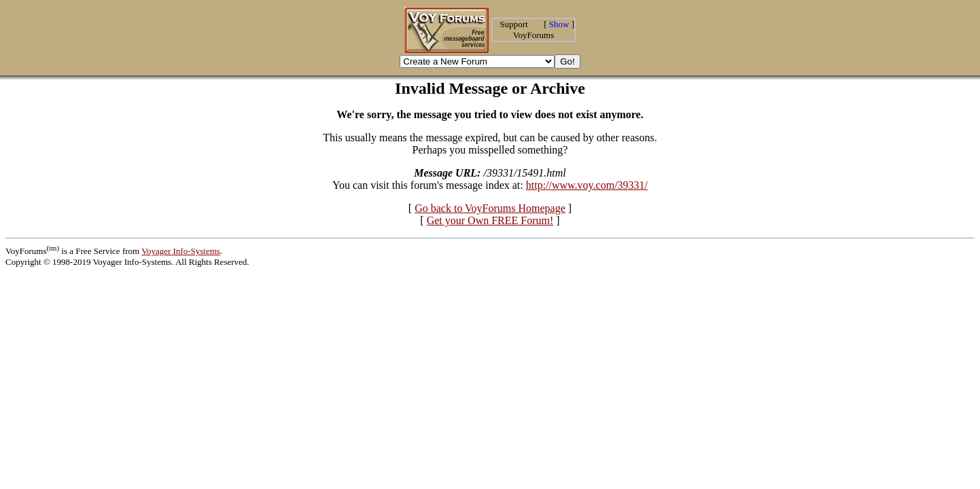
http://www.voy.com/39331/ (587, 185)
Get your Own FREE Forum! (490, 220)
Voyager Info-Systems (181, 251)
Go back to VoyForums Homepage (490, 208)
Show (559, 24)
